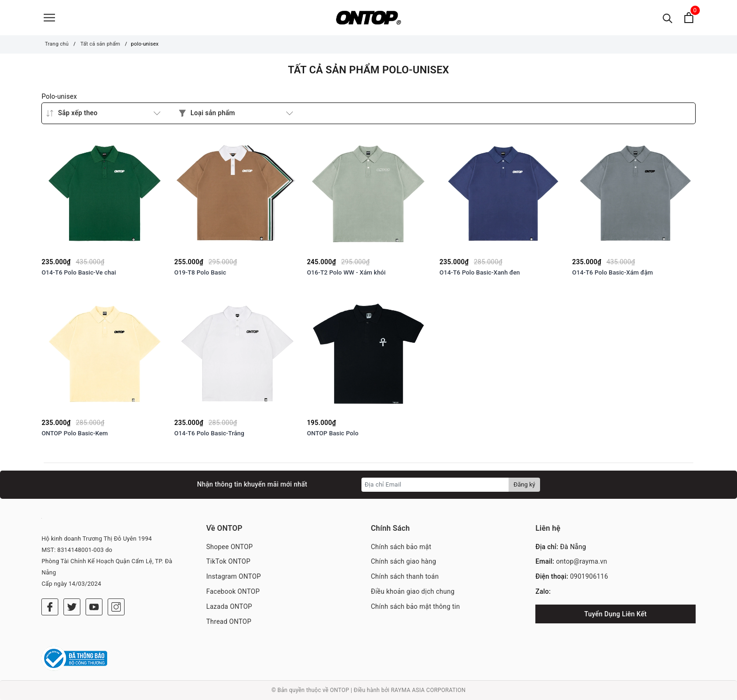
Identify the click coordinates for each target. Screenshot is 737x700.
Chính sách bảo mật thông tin (416, 606)
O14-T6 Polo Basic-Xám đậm (612, 272)
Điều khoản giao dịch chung (413, 591)
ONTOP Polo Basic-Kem (74, 433)
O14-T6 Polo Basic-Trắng (209, 433)
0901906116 (589, 576)
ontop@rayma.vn (582, 561)
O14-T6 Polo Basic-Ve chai (79, 272)
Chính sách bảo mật (401, 547)
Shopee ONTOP (230, 547)
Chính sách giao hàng (404, 561)
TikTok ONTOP (228, 561)
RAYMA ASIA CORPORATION (428, 690)
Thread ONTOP (229, 621)
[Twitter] (72, 607)
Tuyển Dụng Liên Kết (615, 614)
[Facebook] (50, 607)
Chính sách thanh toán (405, 576)
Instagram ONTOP (234, 576)
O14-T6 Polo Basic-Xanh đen (480, 272)
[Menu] (49, 18)
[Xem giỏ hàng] (689, 18)
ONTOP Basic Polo (333, 433)
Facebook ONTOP (233, 591)
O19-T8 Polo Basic (200, 272)
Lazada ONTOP (229, 606)
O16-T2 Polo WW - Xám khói (346, 272)
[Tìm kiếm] (668, 18)
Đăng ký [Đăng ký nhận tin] (524, 484)
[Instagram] (116, 607)
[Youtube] (94, 607)
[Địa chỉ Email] (435, 485)
